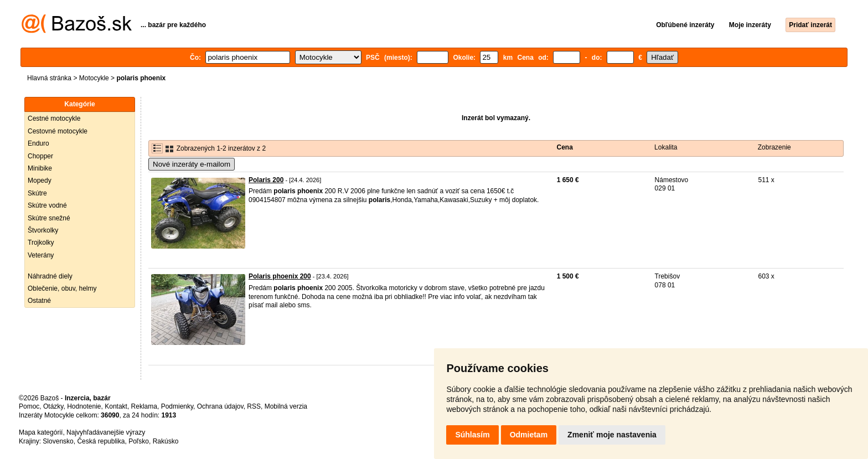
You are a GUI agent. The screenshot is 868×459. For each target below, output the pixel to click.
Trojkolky (41, 243)
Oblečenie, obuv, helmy (62, 288)
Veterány (41, 255)
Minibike (40, 168)
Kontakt (116, 406)
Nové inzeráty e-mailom (192, 164)
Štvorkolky (43, 230)
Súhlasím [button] (472, 435)
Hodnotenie (84, 406)
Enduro (38, 143)
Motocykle (94, 78)
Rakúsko (166, 441)
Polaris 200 (266, 180)
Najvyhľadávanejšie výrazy (106, 432)
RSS (254, 406)
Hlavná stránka (49, 78)
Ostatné (39, 301)
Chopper (40, 156)
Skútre (37, 193)
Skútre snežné (49, 218)
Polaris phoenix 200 (280, 276)
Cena (565, 147)
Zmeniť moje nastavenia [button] (612, 435)
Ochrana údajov (220, 406)
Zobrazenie (774, 147)
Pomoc (29, 406)
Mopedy (40, 180)
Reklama (144, 406)
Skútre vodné (47, 205)
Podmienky (177, 406)
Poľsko (139, 441)
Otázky (53, 406)
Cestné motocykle (54, 118)
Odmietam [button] (529, 435)
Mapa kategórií (41, 432)
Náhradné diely (50, 276)
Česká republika (101, 441)
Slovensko (58, 441)
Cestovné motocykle (58, 131)
